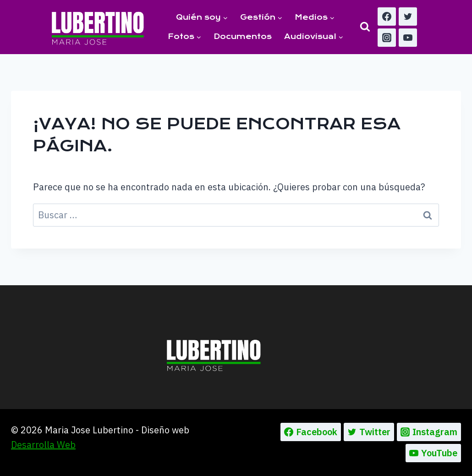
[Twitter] (408, 17)
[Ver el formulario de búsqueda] (365, 27)
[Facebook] (387, 17)
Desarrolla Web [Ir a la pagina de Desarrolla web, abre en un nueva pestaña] (43, 445)
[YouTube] (408, 38)
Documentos (243, 36)
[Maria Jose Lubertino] (98, 27)
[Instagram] (387, 38)
